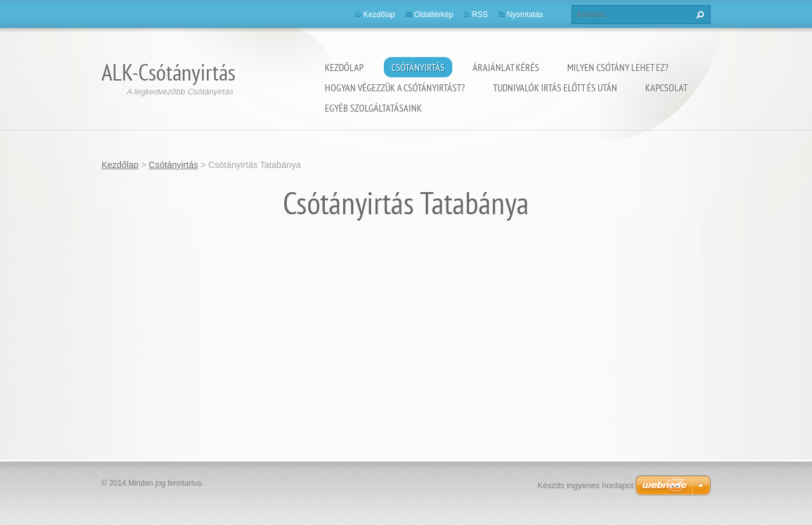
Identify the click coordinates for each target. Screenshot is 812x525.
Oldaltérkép (434, 15)
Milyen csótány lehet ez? (618, 67)
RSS (480, 15)
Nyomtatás (525, 15)
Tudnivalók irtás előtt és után (555, 87)
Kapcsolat (666, 87)
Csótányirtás (418, 67)
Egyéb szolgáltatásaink (373, 108)
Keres (698, 15)
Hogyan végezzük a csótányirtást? (395, 87)
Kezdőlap (344, 67)
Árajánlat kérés (506, 67)
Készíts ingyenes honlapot (586, 485)
